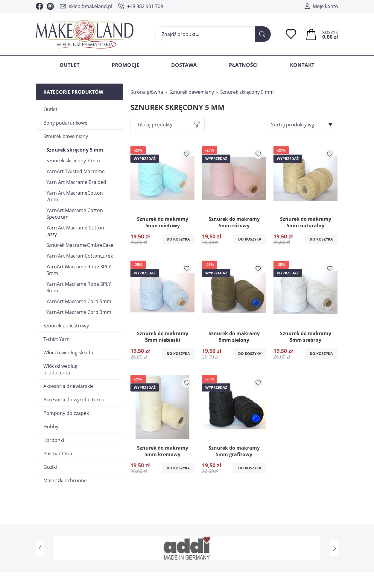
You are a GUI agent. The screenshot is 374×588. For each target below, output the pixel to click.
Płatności (243, 65)
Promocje (126, 65)
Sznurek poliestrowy (66, 326)
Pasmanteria (58, 454)
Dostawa (184, 65)
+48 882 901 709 (145, 6)
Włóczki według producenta (60, 369)
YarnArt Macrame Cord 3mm (79, 312)
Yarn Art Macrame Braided (76, 182)
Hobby (51, 427)
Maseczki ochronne (65, 480)
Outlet (70, 65)
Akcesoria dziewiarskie (69, 386)
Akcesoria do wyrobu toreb (74, 400)
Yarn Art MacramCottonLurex (80, 256)
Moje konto (325, 6)
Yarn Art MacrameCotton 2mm (75, 196)
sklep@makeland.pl (91, 6)
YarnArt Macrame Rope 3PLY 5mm (79, 270)
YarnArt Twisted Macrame (76, 171)
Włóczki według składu (68, 353)
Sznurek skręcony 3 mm (73, 161)
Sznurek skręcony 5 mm (75, 150)
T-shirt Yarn (57, 339)
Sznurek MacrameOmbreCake (80, 245)
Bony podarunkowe (65, 123)
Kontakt (302, 65)
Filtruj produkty (155, 125)
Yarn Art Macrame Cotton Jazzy (75, 231)
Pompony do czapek (66, 413)
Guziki (50, 467)
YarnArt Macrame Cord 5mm (79, 301)
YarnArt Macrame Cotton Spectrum (75, 214)
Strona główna (147, 92)
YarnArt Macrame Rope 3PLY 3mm (79, 287)
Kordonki (54, 440)
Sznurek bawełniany (66, 136)
